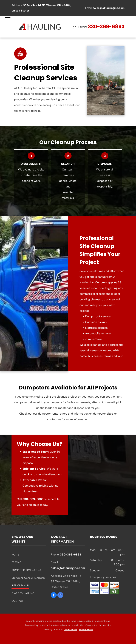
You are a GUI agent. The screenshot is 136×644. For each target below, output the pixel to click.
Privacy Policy (86, 629)
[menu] (8, 18)
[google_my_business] (60, 595)
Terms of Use (71, 629)
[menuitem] (29, 555)
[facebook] (54, 595)
